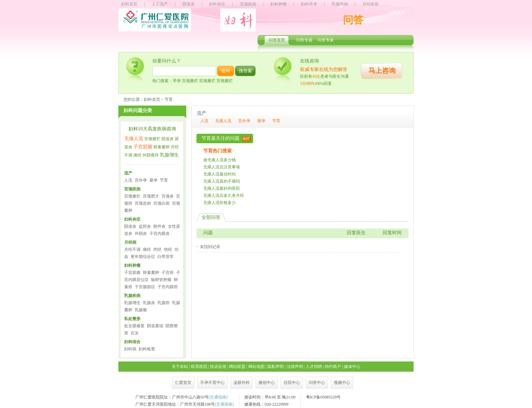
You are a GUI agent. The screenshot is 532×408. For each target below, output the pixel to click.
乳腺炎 (149, 303)
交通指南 (218, 397)
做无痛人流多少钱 (220, 160)
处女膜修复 (134, 326)
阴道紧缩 (155, 326)
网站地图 (256, 367)
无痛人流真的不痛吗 (222, 181)
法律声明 (295, 367)
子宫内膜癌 (168, 287)
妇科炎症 (217, 4)
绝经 (168, 249)
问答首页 (277, 40)
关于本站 (180, 367)
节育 (164, 180)
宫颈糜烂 (152, 139)
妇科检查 (147, 349)
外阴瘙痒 (151, 155)
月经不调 (132, 249)
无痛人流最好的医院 (222, 188)
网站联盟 (237, 367)
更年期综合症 (143, 257)
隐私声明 (275, 367)
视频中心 (342, 383)
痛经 (137, 155)
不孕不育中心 (212, 383)
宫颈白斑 (161, 203)
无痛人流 (134, 139)
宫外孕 (141, 180)
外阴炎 (141, 234)
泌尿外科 (242, 383)
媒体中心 (352, 367)
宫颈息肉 (143, 203)
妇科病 (130, 349)
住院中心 (292, 383)
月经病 (130, 242)
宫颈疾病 (248, 4)
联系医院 (199, 367)
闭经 (157, 249)
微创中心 (267, 383)
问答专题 (304, 40)
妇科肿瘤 (279, 4)
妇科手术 (309, 4)
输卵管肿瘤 (161, 280)
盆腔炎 (145, 226)
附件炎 (159, 226)
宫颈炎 (168, 196)
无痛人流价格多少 (220, 203)
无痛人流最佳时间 (220, 174)
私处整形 (132, 319)
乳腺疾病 (340, 4)
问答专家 (326, 40)
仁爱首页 (397, 13)
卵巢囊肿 (161, 147)
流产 (128, 173)
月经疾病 (370, 4)
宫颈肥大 (151, 196)
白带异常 (166, 257)
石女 (135, 333)
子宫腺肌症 (145, 287)
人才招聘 (314, 367)
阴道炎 (189, 4)
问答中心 (317, 383)
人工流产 (160, 4)
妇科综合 (132, 342)
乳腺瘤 (141, 310)
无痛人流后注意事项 (222, 167)
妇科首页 (129, 4)
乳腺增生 (169, 155)
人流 (128, 180)
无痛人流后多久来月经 (224, 196)
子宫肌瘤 (143, 147)
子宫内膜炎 (159, 234)
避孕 (153, 180)
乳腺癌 (164, 303)
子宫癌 (168, 273)
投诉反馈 (218, 367)
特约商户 (333, 367)
